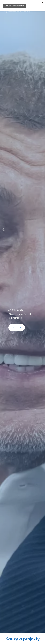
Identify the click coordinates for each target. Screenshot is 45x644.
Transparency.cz (8, 12)
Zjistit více (17, 327)
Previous (4, 229)
